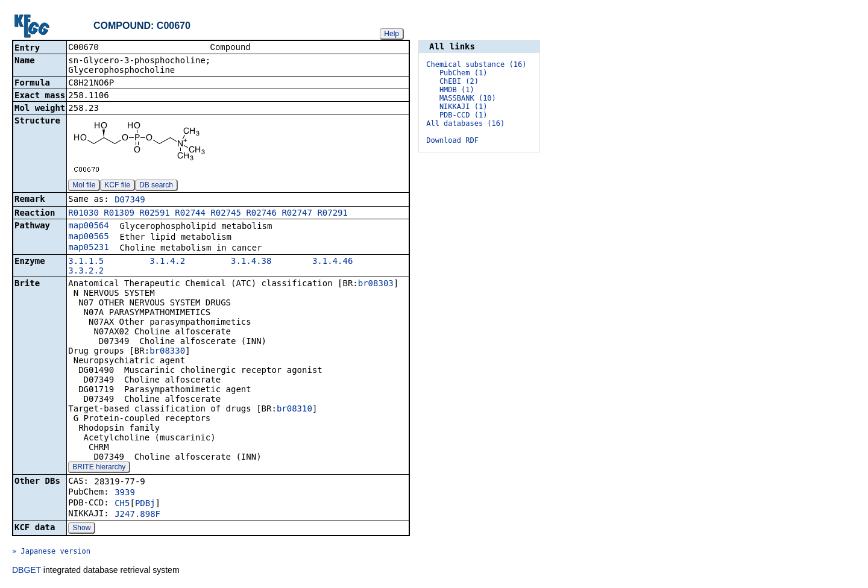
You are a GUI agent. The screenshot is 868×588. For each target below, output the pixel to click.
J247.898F (137, 515)
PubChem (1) (463, 73)
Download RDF (452, 140)
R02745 (226, 214)
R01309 (119, 214)
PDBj (145, 504)
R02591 (155, 214)
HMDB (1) (457, 90)
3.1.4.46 (332, 262)
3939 (125, 493)
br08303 (376, 284)
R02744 (190, 214)
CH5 (122, 504)
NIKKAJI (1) (463, 107)
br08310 (294, 410)
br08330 (167, 352)
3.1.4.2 (167, 262)
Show (81, 529)
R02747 (297, 214)
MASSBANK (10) (468, 98)
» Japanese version (51, 552)
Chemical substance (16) (476, 64)
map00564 (88, 227)
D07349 (130, 201)
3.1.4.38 (251, 262)
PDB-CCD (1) (463, 115)
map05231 (88, 248)
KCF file (117, 186)
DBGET (27, 571)
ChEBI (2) (459, 81)
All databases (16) (465, 124)
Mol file (84, 186)
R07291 (332, 214)
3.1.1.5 (86, 262)
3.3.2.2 (86, 272)
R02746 (261, 214)
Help (392, 34)
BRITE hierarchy (99, 468)
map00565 (88, 237)
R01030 (83, 214)
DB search (156, 186)
